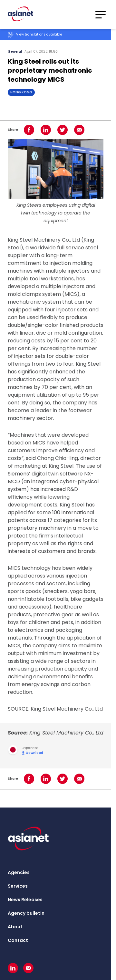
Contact (18, 940)
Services (18, 886)
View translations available (35, 35)
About (15, 927)
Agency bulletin (26, 913)
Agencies (19, 872)
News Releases (25, 900)
